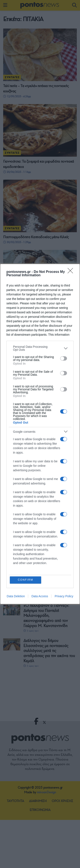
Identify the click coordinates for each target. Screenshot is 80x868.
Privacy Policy (64, 596)
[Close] (72, 272)
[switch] (64, 358)
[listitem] (40, 348)
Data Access (40, 596)
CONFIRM (26, 580)
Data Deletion (16, 596)
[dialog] (40, 434)
